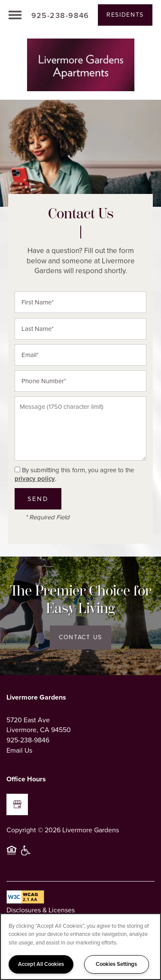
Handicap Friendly (26, 854)
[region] (80, 947)
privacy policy (35, 478)
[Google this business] (17, 804)
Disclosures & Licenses (41, 910)
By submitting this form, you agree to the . (74, 475)
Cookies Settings (116, 964)
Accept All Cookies (41, 964)
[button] (125, 15)
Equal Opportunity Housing (12, 854)
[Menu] (15, 15)
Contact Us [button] (80, 637)
